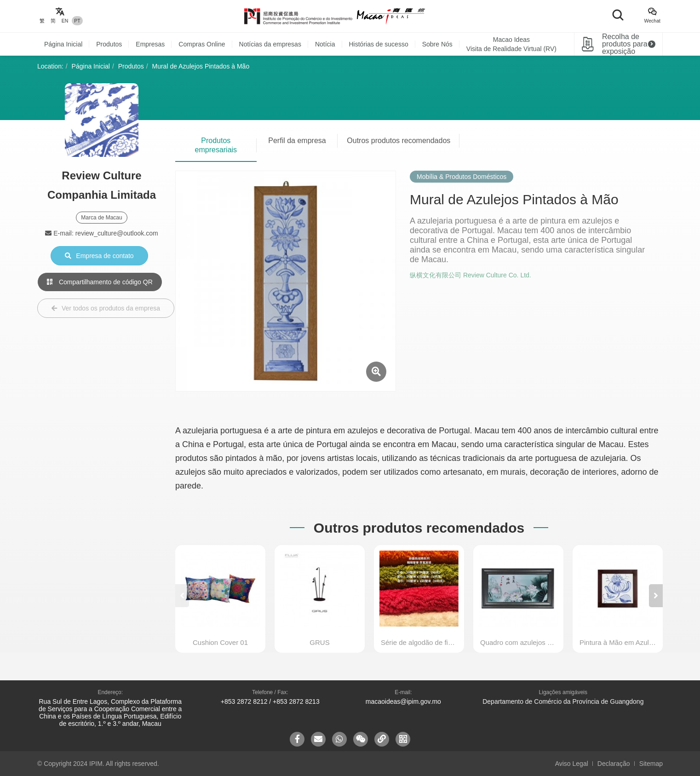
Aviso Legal (572, 764)
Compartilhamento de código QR (100, 282)
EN (65, 21)
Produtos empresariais (216, 145)
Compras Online (202, 44)
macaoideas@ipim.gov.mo (403, 701)
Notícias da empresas (270, 44)
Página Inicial (63, 44)
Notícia (325, 44)
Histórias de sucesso (379, 44)
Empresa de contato (99, 256)
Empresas (150, 44)
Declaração (614, 764)
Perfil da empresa (297, 141)
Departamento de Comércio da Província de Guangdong (563, 701)
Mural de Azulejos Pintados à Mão (201, 66)
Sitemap (651, 764)
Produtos (109, 44)
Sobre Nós (437, 44)
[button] (656, 596)
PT (77, 21)
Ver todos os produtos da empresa (106, 308)
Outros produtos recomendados (399, 141)
